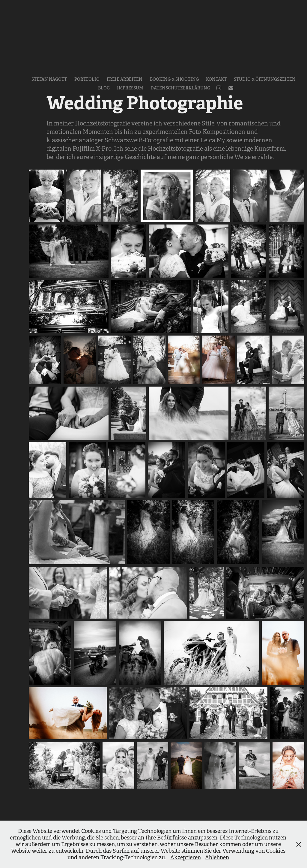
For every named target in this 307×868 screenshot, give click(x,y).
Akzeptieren (186, 857)
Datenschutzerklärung (180, 88)
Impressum (130, 88)
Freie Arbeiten (125, 79)
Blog (104, 88)
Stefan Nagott (49, 79)
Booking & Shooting (174, 79)
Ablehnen (217, 857)
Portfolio (87, 79)
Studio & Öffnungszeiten (265, 79)
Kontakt (216, 79)
